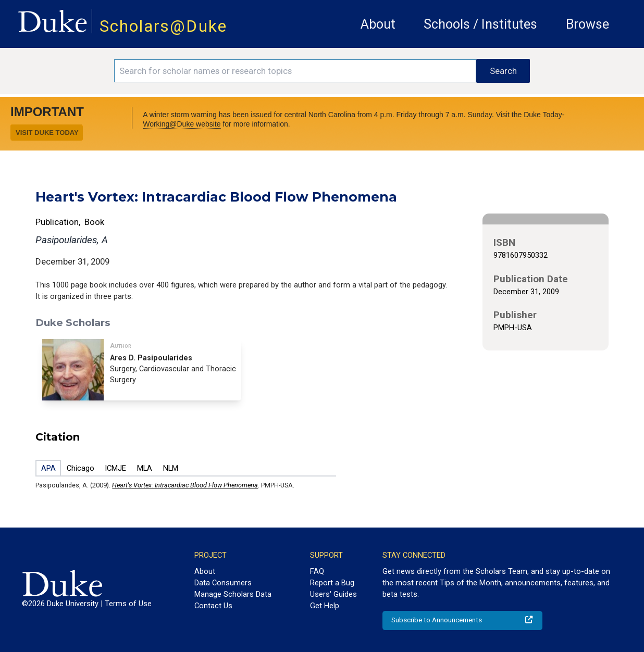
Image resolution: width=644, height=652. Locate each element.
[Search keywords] (295, 71)
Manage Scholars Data (233, 594)
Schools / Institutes (480, 24)
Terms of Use (128, 604)
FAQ (317, 571)
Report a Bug (332, 583)
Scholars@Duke (163, 26)
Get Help (325, 606)
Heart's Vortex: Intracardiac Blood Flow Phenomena (185, 485)
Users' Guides (333, 594)
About (378, 24)
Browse (587, 24)
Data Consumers (223, 583)
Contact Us (213, 606)
